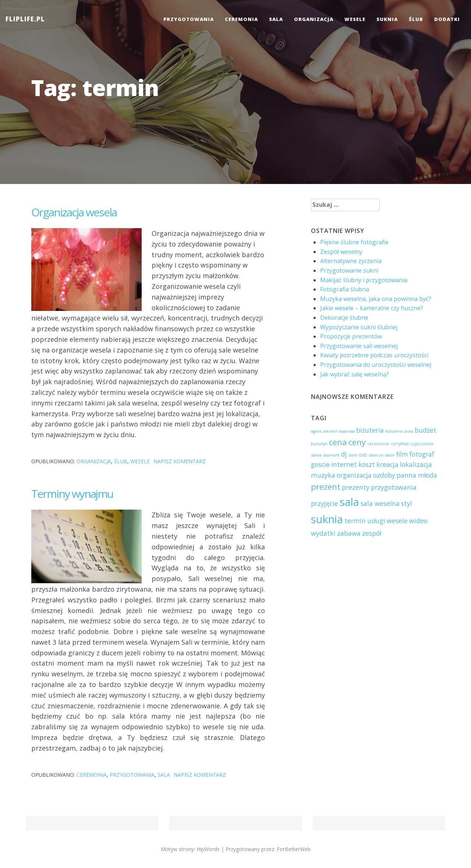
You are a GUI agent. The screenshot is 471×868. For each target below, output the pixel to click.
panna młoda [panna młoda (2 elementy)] (417, 475)
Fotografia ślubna (345, 289)
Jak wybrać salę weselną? (355, 374)
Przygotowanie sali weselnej (359, 346)
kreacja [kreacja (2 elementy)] (387, 464)
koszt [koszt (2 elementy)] (367, 464)
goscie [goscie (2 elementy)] (320, 464)
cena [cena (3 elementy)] (338, 442)
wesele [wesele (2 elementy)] (397, 521)
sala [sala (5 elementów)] (349, 502)
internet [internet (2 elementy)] (344, 464)
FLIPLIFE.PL (25, 19)
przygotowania (189, 19)
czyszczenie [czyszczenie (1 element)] (422, 444)
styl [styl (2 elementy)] (407, 503)
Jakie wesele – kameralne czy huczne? (372, 308)
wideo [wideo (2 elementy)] (418, 521)
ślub (416, 19)
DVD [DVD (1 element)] (363, 455)
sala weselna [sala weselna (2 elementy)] (380, 503)
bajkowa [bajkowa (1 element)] (347, 431)
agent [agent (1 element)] (316, 431)
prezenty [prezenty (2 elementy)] (356, 487)
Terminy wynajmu (72, 494)
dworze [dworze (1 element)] (376, 455)
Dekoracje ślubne (344, 318)
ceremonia (241, 19)
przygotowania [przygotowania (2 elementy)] (394, 487)
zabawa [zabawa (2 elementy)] (349, 533)
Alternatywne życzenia (351, 261)
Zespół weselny (341, 252)
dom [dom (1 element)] (353, 455)
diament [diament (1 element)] (331, 455)
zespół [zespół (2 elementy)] (372, 533)
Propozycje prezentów (351, 336)
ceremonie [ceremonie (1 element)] (378, 444)
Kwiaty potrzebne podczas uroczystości (374, 355)
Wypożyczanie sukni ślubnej (359, 327)
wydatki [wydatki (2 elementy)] (323, 533)
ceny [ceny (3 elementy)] (357, 442)
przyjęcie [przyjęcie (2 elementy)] (325, 503)
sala (276, 19)
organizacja (314, 19)
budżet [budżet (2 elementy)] (426, 430)
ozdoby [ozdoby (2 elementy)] (384, 475)
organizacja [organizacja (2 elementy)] (354, 475)
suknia (387, 19)
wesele (355, 19)
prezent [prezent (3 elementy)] (326, 487)
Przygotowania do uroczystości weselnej (376, 365)
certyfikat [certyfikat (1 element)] (400, 444)
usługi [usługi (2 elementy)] (376, 521)
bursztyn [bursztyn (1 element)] (319, 444)
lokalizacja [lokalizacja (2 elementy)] (416, 464)
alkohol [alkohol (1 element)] (330, 431)
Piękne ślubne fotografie (354, 242)
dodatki (447, 19)
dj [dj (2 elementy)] (344, 454)
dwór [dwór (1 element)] (390, 455)
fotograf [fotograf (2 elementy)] (422, 454)
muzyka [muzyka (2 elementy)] (323, 475)
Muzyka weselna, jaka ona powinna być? (376, 299)
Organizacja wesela (74, 212)
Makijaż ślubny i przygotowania (364, 280)
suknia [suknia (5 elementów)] (327, 519)
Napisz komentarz (180, 461)
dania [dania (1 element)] (316, 455)
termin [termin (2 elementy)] (355, 521)
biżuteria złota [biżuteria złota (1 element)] (399, 431)
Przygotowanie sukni (349, 270)
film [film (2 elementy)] (402, 454)
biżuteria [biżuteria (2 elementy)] (370, 430)
